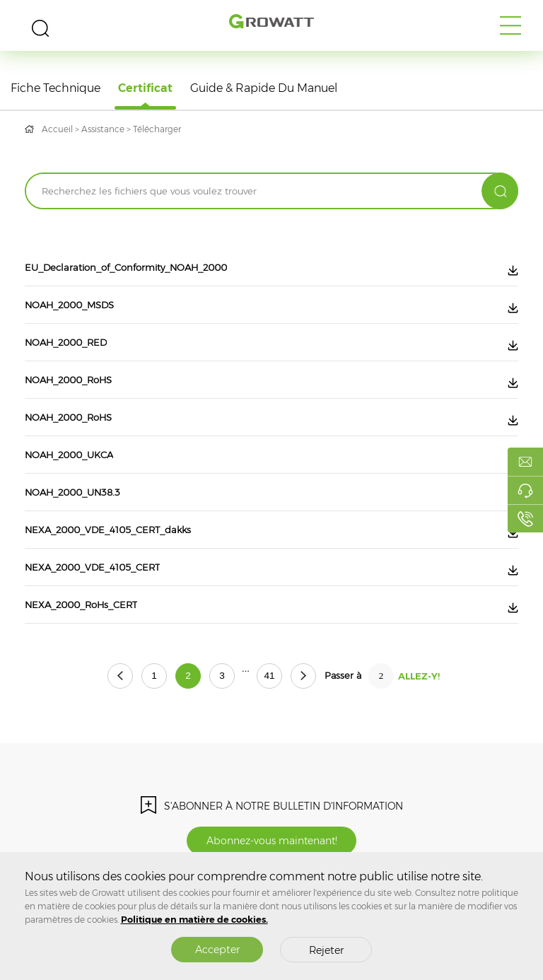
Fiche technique (56, 88)
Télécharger (157, 129)
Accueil (57, 129)
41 (269, 676)
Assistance (103, 129)
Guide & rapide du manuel (264, 88)
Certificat (145, 88)
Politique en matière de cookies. (194, 920)
